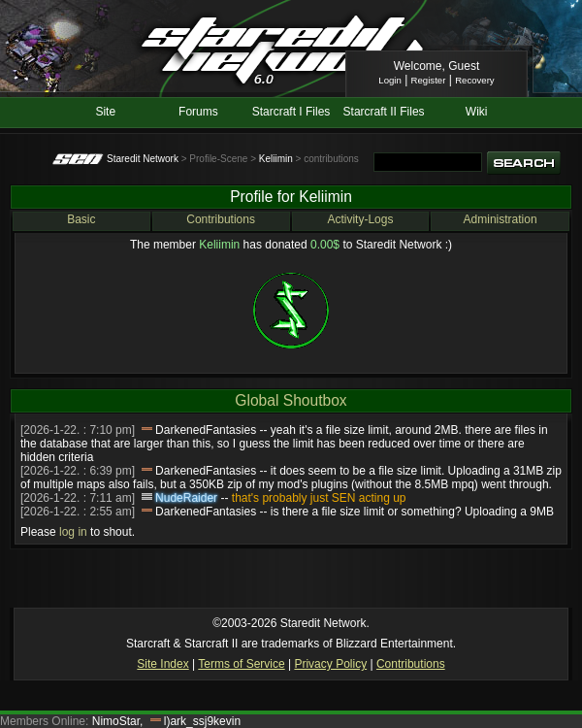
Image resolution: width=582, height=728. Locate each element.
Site (105, 112)
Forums (198, 112)
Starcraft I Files (291, 112)
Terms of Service (241, 664)
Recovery (475, 80)
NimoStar (116, 721)
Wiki (477, 112)
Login (389, 80)
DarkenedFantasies (206, 430)
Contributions (221, 219)
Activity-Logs (360, 219)
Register (429, 80)
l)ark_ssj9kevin (202, 721)
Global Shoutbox (291, 400)
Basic (81, 219)
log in (73, 532)
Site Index (162, 664)
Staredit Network (143, 159)
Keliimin (276, 159)
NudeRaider (186, 498)
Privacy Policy (330, 664)
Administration (501, 219)
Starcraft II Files (384, 112)
